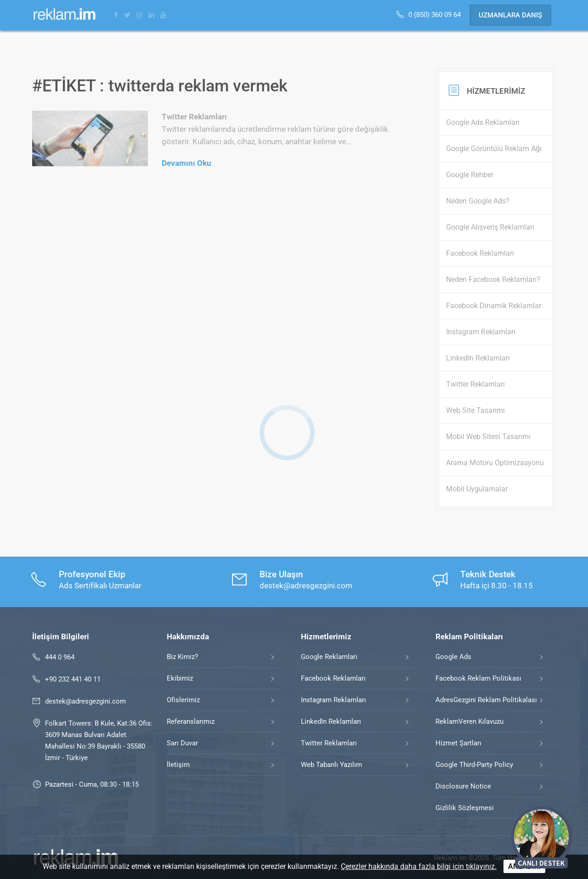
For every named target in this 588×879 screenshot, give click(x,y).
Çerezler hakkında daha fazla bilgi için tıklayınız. (419, 866)
